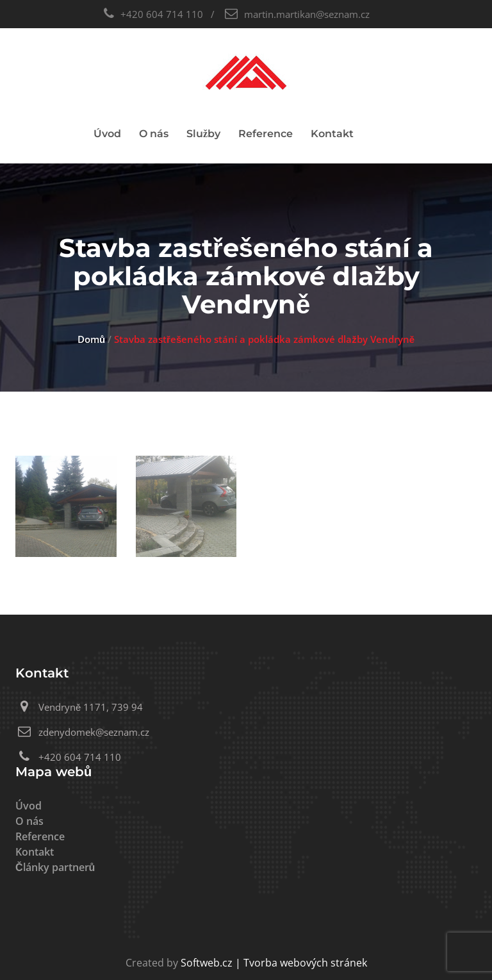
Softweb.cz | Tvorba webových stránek (274, 963)
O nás (154, 134)
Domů (91, 339)
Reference (266, 134)
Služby (203, 134)
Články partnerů (55, 867)
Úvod (107, 134)
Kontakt (332, 134)
